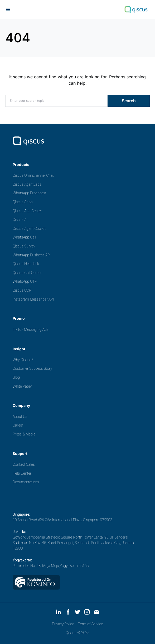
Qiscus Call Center (27, 273)
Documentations (26, 482)
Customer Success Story (32, 368)
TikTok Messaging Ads (31, 329)
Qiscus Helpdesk (26, 264)
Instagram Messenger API (33, 299)
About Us (20, 417)
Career (18, 425)
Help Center (22, 473)
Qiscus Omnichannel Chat (33, 175)
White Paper (22, 386)
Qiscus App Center (27, 211)
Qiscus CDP (22, 290)
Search (129, 101)
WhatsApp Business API (32, 255)
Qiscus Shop (23, 202)
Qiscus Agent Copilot (29, 229)
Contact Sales (24, 464)
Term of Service (91, 624)
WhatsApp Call (24, 237)
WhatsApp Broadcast (30, 193)
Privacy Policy (63, 624)
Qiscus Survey (24, 246)
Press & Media (24, 434)
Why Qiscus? (23, 360)
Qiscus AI (20, 220)
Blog (16, 377)
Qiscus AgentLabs (27, 184)
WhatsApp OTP (25, 281)
